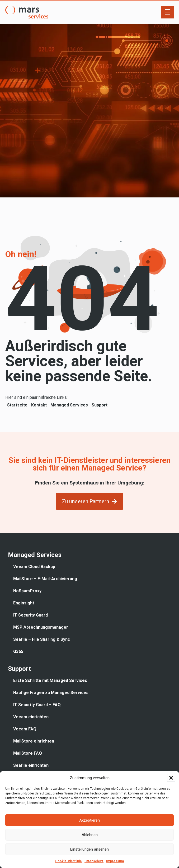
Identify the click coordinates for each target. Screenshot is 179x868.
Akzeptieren (89, 820)
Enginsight (24, 603)
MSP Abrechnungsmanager (41, 627)
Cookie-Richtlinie (69, 861)
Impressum (115, 861)
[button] (171, 778)
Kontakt (39, 405)
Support (100, 405)
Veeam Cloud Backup (34, 567)
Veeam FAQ (25, 729)
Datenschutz (94, 861)
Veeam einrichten (31, 717)
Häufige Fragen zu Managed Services (51, 693)
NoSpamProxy (27, 591)
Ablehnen (90, 835)
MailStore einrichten (34, 741)
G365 (18, 651)
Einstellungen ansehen (89, 849)
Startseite (17, 405)
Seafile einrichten (31, 765)
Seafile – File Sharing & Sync (42, 639)
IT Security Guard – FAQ (37, 705)
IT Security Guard (30, 615)
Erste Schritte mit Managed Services (50, 680)
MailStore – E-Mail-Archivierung (45, 579)
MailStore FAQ (28, 753)
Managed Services (69, 405)
